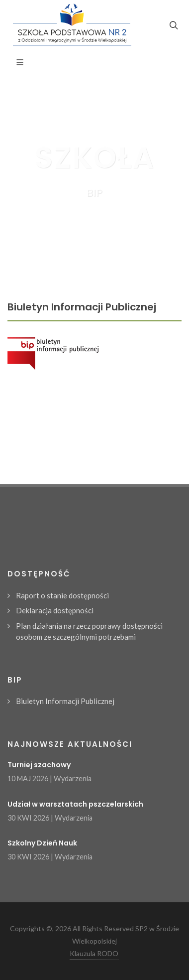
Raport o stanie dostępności (62, 595)
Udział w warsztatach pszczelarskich (75, 804)
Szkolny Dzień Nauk (42, 843)
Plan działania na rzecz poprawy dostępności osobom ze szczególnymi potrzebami (89, 631)
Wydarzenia (73, 778)
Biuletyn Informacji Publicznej (65, 701)
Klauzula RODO (94, 953)
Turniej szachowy (39, 765)
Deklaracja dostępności (55, 610)
